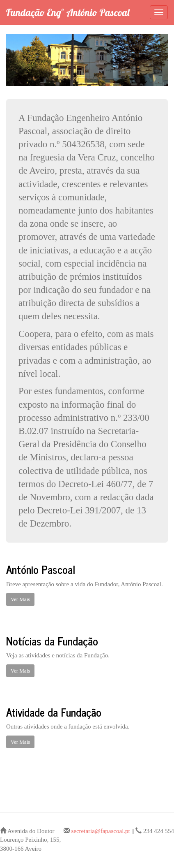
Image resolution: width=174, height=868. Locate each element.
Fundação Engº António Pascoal (68, 12)
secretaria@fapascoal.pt (100, 831)
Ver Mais (20, 599)
